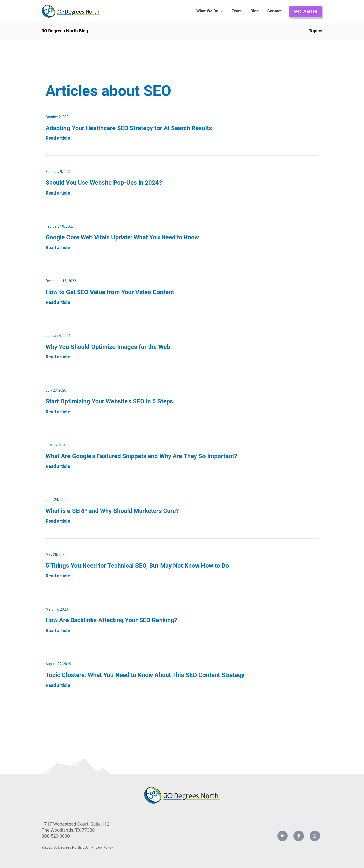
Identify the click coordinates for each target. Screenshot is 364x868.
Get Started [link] (306, 11)
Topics (316, 31)
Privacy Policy (102, 847)
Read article (58, 138)
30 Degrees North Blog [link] (65, 31)
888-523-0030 (56, 836)
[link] (71, 11)
